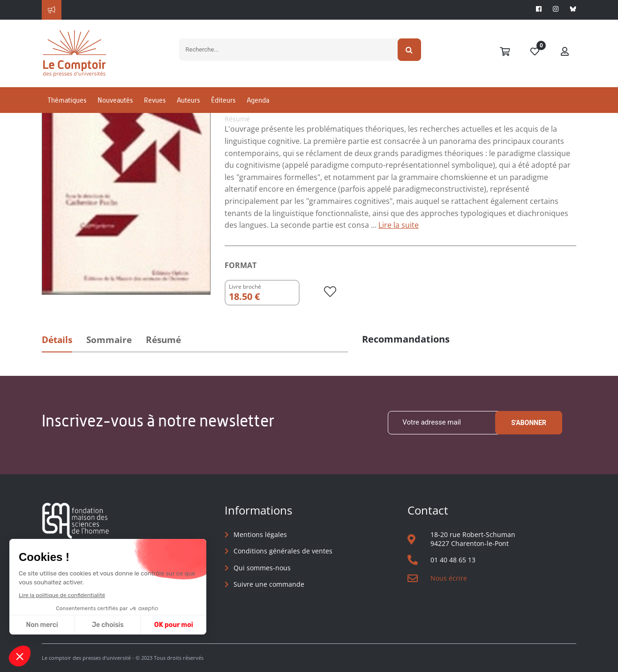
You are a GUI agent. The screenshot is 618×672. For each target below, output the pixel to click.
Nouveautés (115, 100)
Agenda (258, 100)
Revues (155, 100)
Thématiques (67, 100)
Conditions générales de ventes (283, 551)
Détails (57, 340)
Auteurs (188, 100)
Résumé (163, 340)
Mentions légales (260, 534)
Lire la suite (399, 225)
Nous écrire (449, 578)
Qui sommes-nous (262, 568)
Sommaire (109, 340)
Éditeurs (223, 100)
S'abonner (529, 423)
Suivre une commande (269, 584)
